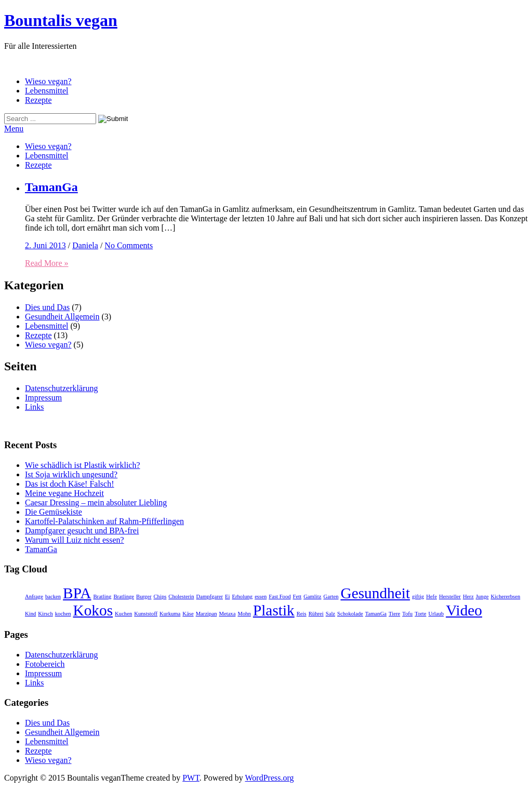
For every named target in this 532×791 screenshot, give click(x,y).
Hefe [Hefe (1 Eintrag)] (431, 596)
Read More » (47, 263)
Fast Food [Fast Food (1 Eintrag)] (280, 596)
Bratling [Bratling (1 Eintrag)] (102, 596)
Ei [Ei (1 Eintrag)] (227, 596)
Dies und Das (47, 307)
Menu (14, 129)
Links (34, 407)
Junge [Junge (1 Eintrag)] (482, 596)
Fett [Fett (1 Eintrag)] (297, 596)
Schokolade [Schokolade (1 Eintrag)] (350, 614)
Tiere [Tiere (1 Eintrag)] (394, 614)
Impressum (43, 398)
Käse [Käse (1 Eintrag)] (188, 614)
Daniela (85, 245)
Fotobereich (45, 664)
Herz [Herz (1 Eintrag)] (468, 596)
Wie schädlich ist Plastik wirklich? (83, 465)
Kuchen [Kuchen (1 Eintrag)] (123, 614)
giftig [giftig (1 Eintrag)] (418, 596)
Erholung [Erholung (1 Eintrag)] (242, 596)
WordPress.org (270, 778)
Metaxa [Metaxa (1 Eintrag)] (227, 614)
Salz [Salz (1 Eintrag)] (330, 614)
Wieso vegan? (48, 81)
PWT (191, 778)
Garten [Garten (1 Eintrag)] (331, 596)
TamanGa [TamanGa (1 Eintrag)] (376, 614)
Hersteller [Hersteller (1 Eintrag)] (450, 596)
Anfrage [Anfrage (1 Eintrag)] (34, 596)
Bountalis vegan (61, 20)
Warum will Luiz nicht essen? (75, 540)
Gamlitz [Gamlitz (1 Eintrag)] (312, 596)
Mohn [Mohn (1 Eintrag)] (244, 614)
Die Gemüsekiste (54, 512)
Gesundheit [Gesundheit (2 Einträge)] (375, 593)
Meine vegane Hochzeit (64, 493)
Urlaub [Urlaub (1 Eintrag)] (436, 614)
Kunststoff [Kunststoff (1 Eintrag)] (146, 614)
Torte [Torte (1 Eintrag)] (420, 614)
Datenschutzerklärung (61, 388)
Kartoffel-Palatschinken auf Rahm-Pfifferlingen (104, 521)
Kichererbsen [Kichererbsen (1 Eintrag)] (506, 596)
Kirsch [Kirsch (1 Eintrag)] (45, 614)
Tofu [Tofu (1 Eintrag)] (407, 614)
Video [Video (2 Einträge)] (464, 610)
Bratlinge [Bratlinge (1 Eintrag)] (124, 596)
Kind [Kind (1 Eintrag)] (30, 614)
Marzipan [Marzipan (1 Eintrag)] (207, 614)
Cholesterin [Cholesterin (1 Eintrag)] (181, 596)
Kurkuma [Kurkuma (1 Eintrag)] (170, 614)
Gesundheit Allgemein (62, 317)
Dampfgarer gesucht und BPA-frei (82, 531)
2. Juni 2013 (45, 245)
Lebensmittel (47, 91)
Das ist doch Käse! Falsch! (70, 484)
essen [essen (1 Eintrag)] (261, 596)
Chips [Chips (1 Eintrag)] (160, 596)
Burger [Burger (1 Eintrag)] (144, 596)
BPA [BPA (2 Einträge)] (77, 593)
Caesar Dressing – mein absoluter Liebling (96, 502)
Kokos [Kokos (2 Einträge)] (93, 610)
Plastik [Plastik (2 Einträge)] (274, 610)
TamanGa (51, 187)
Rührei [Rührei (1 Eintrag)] (316, 614)
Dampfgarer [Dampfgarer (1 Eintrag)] (210, 596)
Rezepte (38, 100)
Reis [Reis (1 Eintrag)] (302, 614)
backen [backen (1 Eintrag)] (53, 596)
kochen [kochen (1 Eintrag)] (63, 614)
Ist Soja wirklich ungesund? (71, 474)
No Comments (129, 245)
